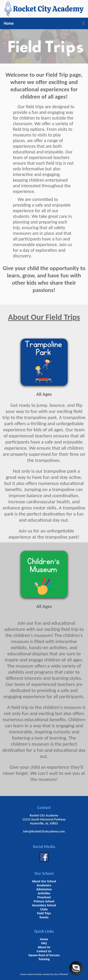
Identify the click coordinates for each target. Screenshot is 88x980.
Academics (44, 885)
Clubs (44, 909)
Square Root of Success (44, 955)
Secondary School (44, 905)
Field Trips (44, 913)
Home (9, 23)
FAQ (44, 943)
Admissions (44, 889)
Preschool (44, 897)
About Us (44, 947)
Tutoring (44, 959)
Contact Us (44, 951)
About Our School (44, 881)
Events (44, 917)
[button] (76, 968)
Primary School (44, 901)
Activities (44, 893)
